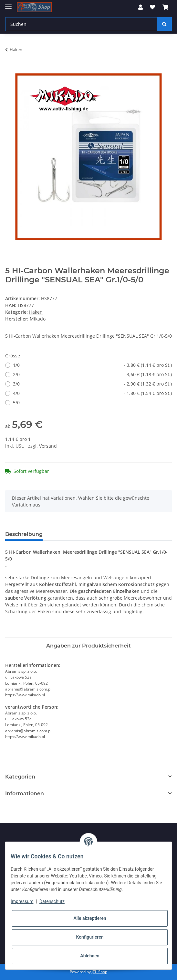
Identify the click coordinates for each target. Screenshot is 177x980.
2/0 (92, 374)
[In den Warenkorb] (10, 70)
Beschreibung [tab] (24, 534)
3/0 (92, 384)
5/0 (16, 403)
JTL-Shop (99, 972)
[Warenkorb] (165, 7)
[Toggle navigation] (8, 4)
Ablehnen (90, 956)
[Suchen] (81, 24)
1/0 (92, 365)
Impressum (22, 901)
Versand (48, 446)
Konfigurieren (90, 937)
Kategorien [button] (20, 777)
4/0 (92, 393)
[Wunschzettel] (152, 7)
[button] (141, 7)
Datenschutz (52, 901)
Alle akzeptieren (90, 918)
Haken (36, 312)
